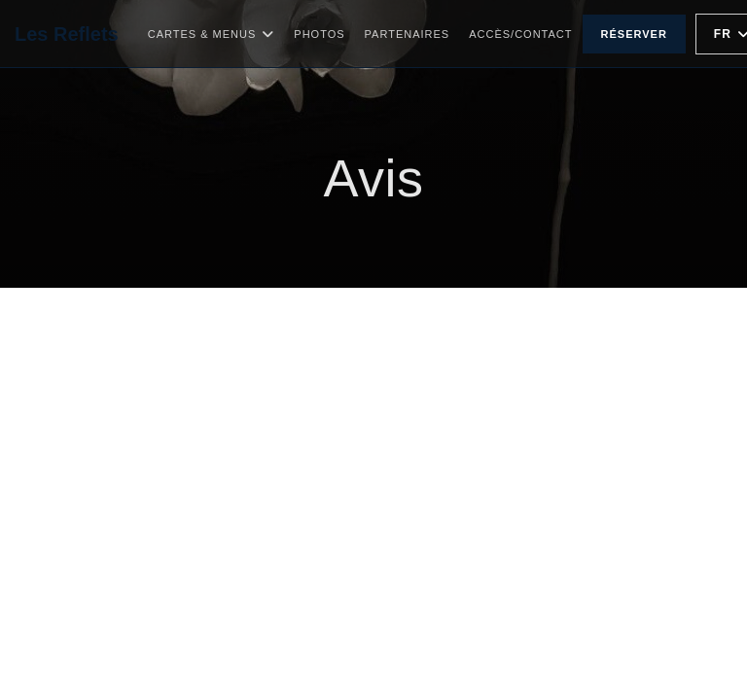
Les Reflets (67, 34)
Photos (319, 34)
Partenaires (408, 34)
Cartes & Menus (212, 34)
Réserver (634, 34)
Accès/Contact (520, 34)
